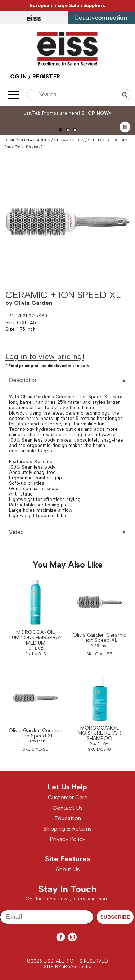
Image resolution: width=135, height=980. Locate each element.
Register (46, 77)
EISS (34, 18)
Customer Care (68, 797)
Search (126, 95)
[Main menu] (14, 95)
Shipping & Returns (67, 829)
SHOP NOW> (96, 113)
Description (23, 380)
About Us (68, 869)
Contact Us (68, 808)
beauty (101, 18)
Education (68, 818)
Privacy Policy (67, 839)
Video (16, 532)
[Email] (47, 917)
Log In (18, 77)
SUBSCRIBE (115, 917)
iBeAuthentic (77, 967)
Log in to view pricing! (45, 356)
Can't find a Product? (23, 147)
